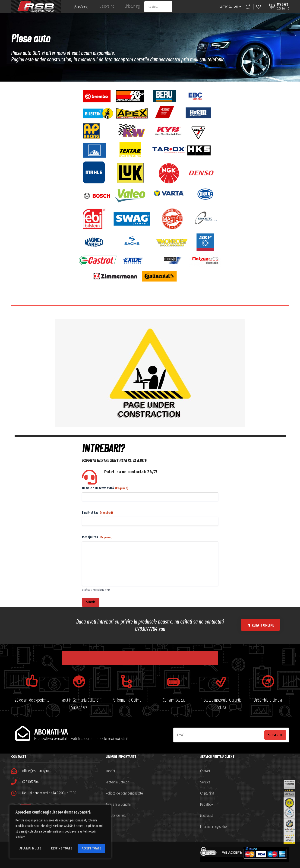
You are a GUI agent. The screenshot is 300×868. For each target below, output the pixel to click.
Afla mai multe (30, 848)
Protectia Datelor (117, 782)
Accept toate (91, 848)
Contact (205, 771)
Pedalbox (207, 804)
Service (205, 782)
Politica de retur (117, 816)
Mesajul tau (97, 537)
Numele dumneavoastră (105, 488)
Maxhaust (207, 816)
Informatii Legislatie (213, 827)
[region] (60, 832)
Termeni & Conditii (118, 804)
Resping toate (61, 848)
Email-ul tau (97, 513)
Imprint (110, 771)
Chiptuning (207, 793)
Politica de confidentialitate (124, 793)
